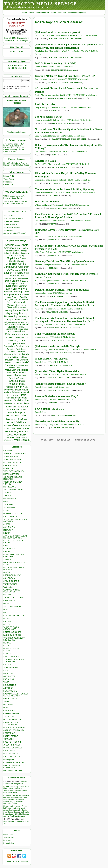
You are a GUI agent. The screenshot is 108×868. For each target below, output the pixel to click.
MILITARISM (8, 530)
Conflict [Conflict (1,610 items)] (23, 264)
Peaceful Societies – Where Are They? (56, 396)
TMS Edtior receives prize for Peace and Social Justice (14, 197)
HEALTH (7, 624)
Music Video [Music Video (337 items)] (9, 363)
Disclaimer (7, 840)
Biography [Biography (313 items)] (25, 253)
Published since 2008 (84, 440)
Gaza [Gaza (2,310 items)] (10, 302)
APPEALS (7, 560)
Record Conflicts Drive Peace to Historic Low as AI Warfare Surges (16, 164)
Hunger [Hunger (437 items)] (25, 317)
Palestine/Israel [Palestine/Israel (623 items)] (16, 378)
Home (25, 13)
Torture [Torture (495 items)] (10, 413)
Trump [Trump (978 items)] (18, 412)
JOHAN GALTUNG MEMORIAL (15, 454)
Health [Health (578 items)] (25, 310)
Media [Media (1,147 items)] (18, 354)
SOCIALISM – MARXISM (13, 607)
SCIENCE (7, 654)
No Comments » (77, 39)
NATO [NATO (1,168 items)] (26, 362)
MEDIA (6, 604)
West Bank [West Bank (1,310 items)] (20, 435)
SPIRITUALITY (9, 751)
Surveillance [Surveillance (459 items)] (21, 410)
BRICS (6, 546)
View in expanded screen (17, 132)
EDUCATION (8, 621)
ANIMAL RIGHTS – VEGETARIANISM (11, 723)
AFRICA (6, 510)
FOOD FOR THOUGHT (12, 742)
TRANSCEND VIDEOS (12, 459)
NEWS (6, 502)
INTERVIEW (8, 673)
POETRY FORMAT (10, 736)
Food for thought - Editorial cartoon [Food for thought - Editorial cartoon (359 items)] (16, 298)
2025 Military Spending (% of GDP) (56, 63)
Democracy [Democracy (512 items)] (10, 278)
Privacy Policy (9, 843)
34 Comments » (70, 415)
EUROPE (7, 552)
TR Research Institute (11, 227)
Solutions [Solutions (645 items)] (18, 404)
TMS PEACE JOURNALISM (14, 471)
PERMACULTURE (10, 691)
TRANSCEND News (11, 456)
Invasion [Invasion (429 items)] (19, 334)
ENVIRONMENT (10, 601)
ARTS (6, 670)
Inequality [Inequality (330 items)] (25, 322)
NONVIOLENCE (9, 487)
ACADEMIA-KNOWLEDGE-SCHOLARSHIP (14, 661)
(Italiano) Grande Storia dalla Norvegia (57, 346)
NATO (6, 612)
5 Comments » (70, 340)
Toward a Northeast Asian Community (57, 421)
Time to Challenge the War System (55, 334)
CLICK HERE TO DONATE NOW (17, 24)
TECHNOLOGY (9, 508)
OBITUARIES (8, 739)
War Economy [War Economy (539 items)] (11, 432)
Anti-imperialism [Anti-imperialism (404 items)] (22, 248)
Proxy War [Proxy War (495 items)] (9, 390)
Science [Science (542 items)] (10, 398)
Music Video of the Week (13, 770)
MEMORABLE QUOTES (13, 513)
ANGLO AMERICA (10, 516)
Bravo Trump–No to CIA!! (50, 409)
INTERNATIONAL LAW (12, 575)
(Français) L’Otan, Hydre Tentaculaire (57, 371)
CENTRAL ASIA (9, 549)
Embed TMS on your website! (17, 862)
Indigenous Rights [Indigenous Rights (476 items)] (12, 322)
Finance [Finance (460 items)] (15, 297)
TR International (9, 216)
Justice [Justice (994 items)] (20, 346)
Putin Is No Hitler (45, 104)
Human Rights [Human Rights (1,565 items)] (13, 316)
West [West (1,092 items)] (10, 435)
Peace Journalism (43, 13)
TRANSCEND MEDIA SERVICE (41, 4)
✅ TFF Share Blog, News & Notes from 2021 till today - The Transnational (16, 789)
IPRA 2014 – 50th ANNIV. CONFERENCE (13, 767)
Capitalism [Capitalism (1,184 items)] (13, 258)
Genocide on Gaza (45, 161)
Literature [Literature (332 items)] (11, 352)
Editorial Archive (9, 176)
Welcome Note (9, 185)
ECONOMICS (9, 679)
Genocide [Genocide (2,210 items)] (20, 302)
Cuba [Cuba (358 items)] (26, 273)
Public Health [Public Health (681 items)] (22, 390)
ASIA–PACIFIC (9, 527)
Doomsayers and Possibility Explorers (16, 791)
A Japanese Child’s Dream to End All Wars (16, 821)
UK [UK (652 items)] (24, 412)
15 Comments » (66, 365)
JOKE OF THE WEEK (12, 745)
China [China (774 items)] (23, 258)
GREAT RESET (9, 676)
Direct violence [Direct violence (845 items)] (13, 281)
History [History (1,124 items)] (23, 313)
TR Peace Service (10, 224)
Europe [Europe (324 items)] (26, 292)
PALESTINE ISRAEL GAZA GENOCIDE (69, 139)
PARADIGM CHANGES (12, 635)
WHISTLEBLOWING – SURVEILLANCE (12, 628)
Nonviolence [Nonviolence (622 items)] (11, 365)
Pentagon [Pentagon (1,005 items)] (13, 384)
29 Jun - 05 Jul (17, 52)
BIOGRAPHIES (9, 468)
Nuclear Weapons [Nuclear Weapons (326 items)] (17, 368)
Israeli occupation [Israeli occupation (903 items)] (17, 342)
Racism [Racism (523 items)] (7, 392)
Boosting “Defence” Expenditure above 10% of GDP (65, 76)
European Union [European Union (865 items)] (13, 294)
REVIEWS (7, 643)
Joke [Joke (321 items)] (23, 344)
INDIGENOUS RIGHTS (12, 632)
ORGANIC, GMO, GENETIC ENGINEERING (14, 639)
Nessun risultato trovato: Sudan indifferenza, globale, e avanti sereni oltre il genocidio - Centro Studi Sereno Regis (15, 809)
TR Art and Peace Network (13, 219)
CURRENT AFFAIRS (11, 714)
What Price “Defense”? (48, 201)
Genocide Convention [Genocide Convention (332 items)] (16, 305)
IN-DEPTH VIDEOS (11, 754)
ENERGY (7, 533)
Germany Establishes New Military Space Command (65, 261)
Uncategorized (9, 760)
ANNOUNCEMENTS (11, 465)
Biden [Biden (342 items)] (6, 253)
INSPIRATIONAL (10, 733)
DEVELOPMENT (10, 685)
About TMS (62, 13)
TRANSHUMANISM (11, 667)
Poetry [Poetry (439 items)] (22, 384)
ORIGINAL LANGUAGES (13, 748)
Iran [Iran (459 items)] (26, 334)
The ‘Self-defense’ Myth (49, 117)
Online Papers (9, 179)
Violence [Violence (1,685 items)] (17, 425)
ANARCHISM (8, 688)
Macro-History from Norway (51, 359)
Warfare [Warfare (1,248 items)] (24, 431)
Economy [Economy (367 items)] (23, 286)
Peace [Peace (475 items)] (22, 381)
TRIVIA (6, 702)
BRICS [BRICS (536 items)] (12, 255)
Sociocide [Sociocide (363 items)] (8, 404)
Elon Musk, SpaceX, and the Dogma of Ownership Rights (14, 801)
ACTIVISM (7, 493)
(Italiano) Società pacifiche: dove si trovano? (60, 384)
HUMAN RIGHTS (10, 499)
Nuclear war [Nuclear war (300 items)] (23, 365)
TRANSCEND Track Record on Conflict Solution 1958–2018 (15, 203)
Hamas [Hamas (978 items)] (17, 310)
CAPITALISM (8, 595)
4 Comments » (67, 428)
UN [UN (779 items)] (17, 416)
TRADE (6, 682)
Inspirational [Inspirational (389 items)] (11, 325)
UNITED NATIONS (10, 584)
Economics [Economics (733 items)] (12, 286)
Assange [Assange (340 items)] (23, 251)
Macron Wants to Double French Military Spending (64, 189)
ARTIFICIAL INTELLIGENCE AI (15, 598)
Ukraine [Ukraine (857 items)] (10, 416)
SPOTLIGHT (8, 505)
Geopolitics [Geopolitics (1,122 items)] (13, 307)
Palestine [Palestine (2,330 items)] (20, 375)
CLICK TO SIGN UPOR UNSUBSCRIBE (17, 67)
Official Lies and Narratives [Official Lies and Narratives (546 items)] (18, 371)
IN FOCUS (7, 610)
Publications (8, 182)
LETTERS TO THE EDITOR (14, 719)
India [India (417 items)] (24, 320)
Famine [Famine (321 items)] (26, 295)
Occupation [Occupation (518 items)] (11, 370)
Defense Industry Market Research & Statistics (62, 290)
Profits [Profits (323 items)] (25, 387)
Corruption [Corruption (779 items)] (24, 267)
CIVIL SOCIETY (9, 711)
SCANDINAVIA (9, 578)
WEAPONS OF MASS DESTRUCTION (12, 591)
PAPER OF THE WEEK (12, 462)
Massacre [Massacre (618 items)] (9, 354)
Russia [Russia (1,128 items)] (22, 395)
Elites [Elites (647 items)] (9, 289)
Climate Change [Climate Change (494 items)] (17, 261)
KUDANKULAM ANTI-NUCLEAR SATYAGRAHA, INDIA (16, 695)
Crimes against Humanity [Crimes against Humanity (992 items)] (15, 271)
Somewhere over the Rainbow (17, 102)
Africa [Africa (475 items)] (18, 245)
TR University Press (11, 230)
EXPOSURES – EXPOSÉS (13, 615)
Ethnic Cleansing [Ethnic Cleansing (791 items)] (13, 292)
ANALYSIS (7, 496)
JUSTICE (7, 572)
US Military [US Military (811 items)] (20, 422)
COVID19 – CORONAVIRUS (14, 727)
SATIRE (6, 646)
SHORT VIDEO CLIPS (12, 757)
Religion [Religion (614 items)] (16, 392)
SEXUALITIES (9, 716)
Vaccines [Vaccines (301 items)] (7, 426)
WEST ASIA (8, 587)
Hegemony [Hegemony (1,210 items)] (12, 313)
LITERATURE (9, 705)
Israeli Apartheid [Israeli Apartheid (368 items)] (20, 338)
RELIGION (7, 664)
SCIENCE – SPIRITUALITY (14, 730)
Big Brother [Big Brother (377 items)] (15, 253)
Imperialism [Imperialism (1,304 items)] (14, 319)
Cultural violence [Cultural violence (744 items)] (16, 276)
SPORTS (7, 524)
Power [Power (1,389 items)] (18, 387)
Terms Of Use (8, 837)
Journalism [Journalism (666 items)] (9, 346)
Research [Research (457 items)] (25, 392)
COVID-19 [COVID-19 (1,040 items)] (12, 270)
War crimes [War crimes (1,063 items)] (23, 428)
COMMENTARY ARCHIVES (14, 763)
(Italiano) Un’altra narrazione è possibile (58, 32)
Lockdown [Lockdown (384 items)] (21, 352)
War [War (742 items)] (14, 429)
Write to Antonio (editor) (77, 13)
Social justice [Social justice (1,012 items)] (21, 400)
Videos (54, 13)
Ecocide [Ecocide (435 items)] (20, 283)
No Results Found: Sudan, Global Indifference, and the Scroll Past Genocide (16, 814)
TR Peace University (11, 221)
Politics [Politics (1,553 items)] (9, 387)
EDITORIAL (8, 451)
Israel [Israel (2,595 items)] (9, 337)
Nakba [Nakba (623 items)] (18, 363)
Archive (31, 13)
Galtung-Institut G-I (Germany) (15, 233)
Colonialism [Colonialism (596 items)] (11, 264)
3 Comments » (76, 328)
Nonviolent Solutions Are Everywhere (15, 783)
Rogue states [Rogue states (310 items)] (12, 395)
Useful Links (8, 834)
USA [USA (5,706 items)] (20, 419)
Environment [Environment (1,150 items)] (20, 289)
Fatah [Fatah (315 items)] (8, 297)
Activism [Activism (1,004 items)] (10, 245)
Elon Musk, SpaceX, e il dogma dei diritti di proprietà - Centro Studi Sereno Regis (16, 797)
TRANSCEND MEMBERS (13, 490)
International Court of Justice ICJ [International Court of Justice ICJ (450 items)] (18, 326)
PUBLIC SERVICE (10, 699)
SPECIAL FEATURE (11, 657)
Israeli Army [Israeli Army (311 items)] (13, 341)
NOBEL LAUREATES (11, 474)
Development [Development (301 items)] (22, 278)
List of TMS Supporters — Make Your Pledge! (17, 39)
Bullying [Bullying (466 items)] (20, 255)
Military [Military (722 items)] (16, 357)
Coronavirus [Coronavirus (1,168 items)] (10, 267)
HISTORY (7, 618)
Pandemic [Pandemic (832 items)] (13, 381)
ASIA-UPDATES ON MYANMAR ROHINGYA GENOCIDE (15, 537)
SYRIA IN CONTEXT (11, 581)
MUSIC (6, 708)
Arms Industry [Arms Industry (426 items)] (12, 251)
